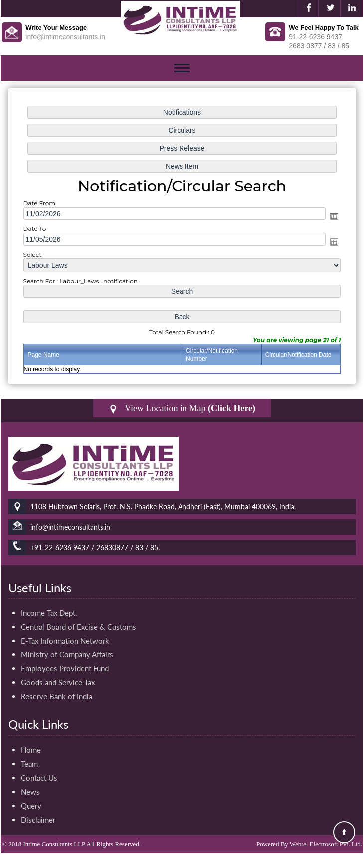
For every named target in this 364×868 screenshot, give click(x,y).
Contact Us (39, 778)
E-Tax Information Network (65, 641)
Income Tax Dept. (49, 613)
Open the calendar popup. (334, 216)
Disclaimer (38, 820)
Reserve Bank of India (57, 696)
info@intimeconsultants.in (65, 37)
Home (31, 750)
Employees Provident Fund (65, 668)
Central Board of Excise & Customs (79, 627)
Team (29, 764)
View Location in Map (182, 408)
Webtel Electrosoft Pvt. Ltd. (326, 844)
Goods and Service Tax (58, 682)
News (30, 792)
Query (31, 806)
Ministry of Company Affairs (67, 654)
